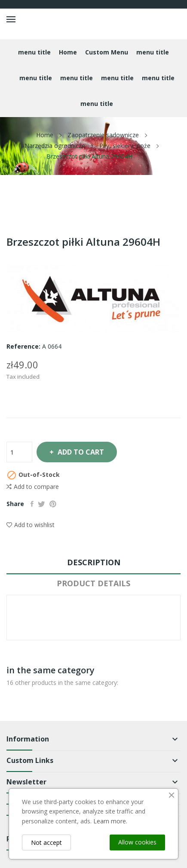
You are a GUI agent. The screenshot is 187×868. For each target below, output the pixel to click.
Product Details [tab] (93, 583)
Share (32, 504)
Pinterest (53, 504)
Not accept (46, 842)
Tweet (41, 504)
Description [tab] (94, 562)
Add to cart (80, 452)
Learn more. (110, 821)
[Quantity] (19, 452)
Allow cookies (137, 842)
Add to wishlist (31, 525)
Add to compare (33, 487)
